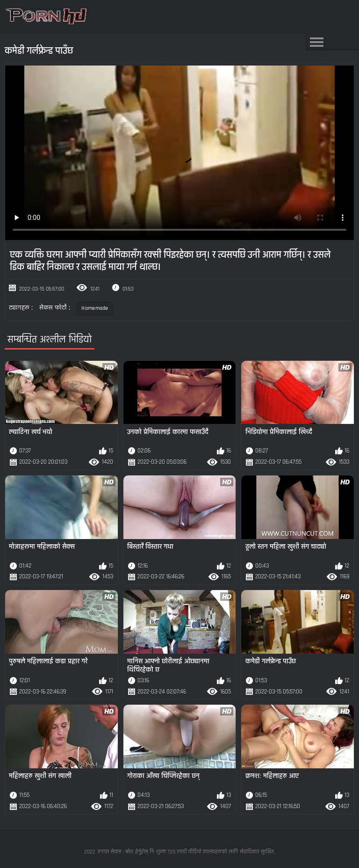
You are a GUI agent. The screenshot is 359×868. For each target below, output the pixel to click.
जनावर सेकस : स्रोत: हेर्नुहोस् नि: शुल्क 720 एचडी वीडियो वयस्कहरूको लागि (168, 852)
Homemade (95, 308)
